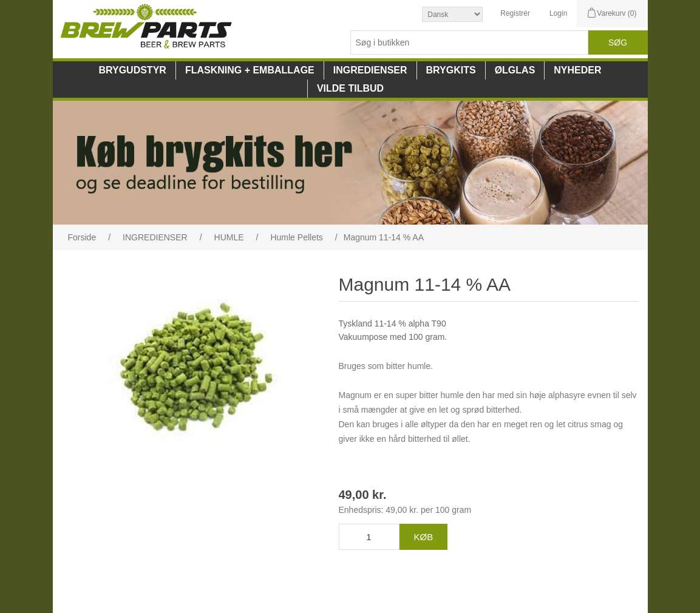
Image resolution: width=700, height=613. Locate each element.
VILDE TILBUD (350, 88)
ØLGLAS (515, 70)
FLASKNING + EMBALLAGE (250, 70)
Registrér (515, 13)
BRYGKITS (451, 70)
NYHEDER (577, 70)
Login (558, 13)
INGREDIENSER (370, 70)
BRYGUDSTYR (132, 70)
